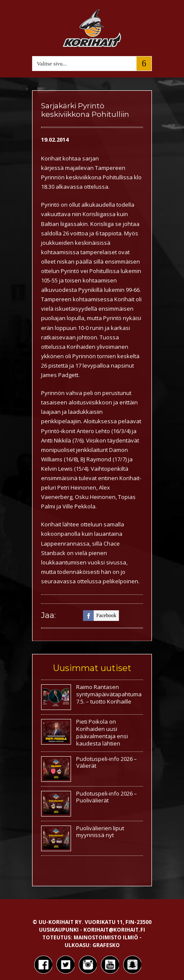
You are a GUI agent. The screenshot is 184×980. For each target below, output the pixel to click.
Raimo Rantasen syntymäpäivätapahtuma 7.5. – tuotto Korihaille (109, 694)
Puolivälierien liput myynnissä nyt (100, 832)
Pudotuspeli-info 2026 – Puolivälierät (107, 797)
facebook (100, 616)
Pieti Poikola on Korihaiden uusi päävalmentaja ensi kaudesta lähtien (102, 732)
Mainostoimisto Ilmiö (106, 937)
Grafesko (106, 945)
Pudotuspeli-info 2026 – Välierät (107, 762)
